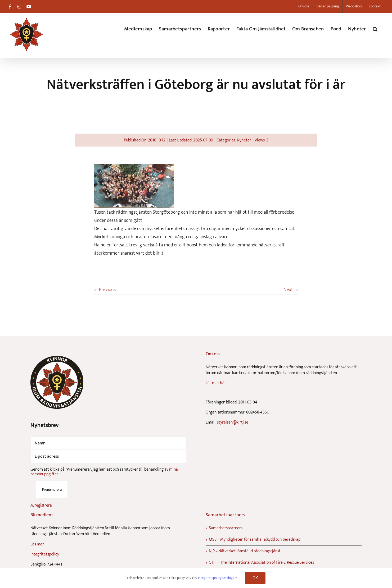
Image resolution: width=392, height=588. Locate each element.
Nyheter (244, 140)
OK (255, 578)
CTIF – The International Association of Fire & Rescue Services (261, 563)
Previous (107, 290)
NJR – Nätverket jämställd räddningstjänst (245, 551)
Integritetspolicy (45, 554)
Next (288, 290)
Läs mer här (216, 383)
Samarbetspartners (226, 528)
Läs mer (37, 544)
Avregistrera (41, 505)
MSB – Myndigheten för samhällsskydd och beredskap (255, 540)
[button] (375, 29)
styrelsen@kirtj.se (233, 422)
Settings (230, 578)
